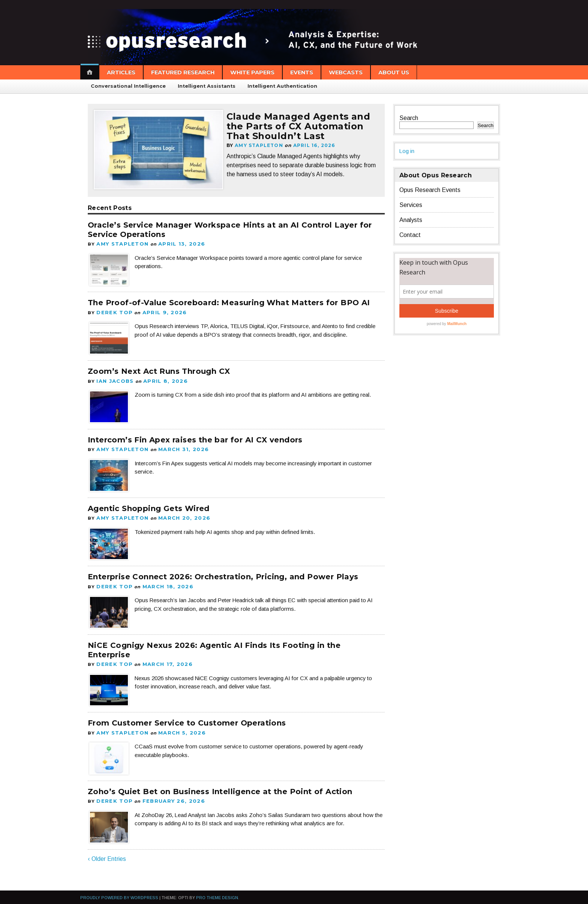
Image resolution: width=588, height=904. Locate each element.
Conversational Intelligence (128, 86)
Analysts (411, 220)
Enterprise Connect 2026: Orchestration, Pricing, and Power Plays (223, 573)
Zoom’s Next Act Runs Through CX (159, 370)
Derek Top (113, 311)
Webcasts (346, 72)
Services (411, 205)
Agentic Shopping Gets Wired (149, 505)
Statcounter (16, 900)
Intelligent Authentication (282, 86)
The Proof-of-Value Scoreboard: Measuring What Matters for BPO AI (229, 302)
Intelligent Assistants (207, 86)
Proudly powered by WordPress (119, 891)
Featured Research (183, 72)
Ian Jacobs (113, 379)
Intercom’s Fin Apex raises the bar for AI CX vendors (195, 438)
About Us (394, 72)
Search (409, 118)
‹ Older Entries (107, 852)
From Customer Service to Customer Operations (187, 718)
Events (302, 72)
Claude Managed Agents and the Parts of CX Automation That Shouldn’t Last (302, 130)
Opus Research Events (430, 190)
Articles (121, 72)
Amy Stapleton (262, 155)
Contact (410, 235)
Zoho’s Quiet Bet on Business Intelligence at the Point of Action (220, 785)
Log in (407, 151)
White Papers (252, 72)
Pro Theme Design (217, 891)
